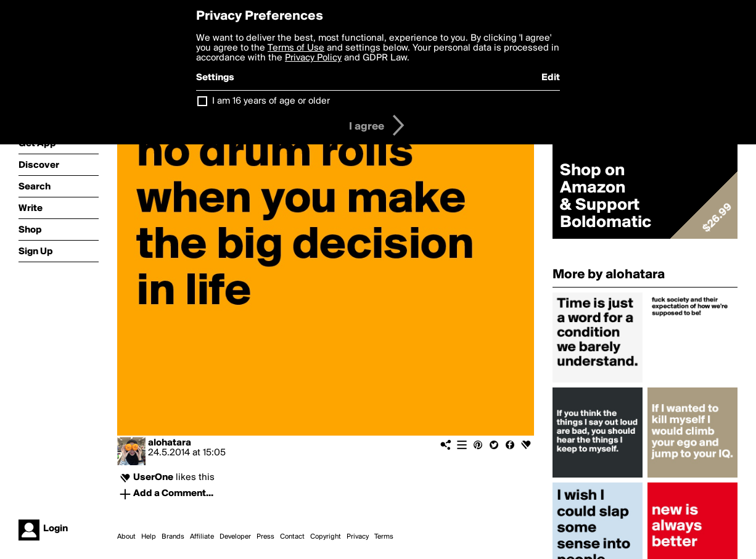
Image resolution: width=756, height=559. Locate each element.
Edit (551, 78)
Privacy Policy (313, 58)
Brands (173, 537)
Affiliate (202, 537)
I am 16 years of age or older (271, 101)
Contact (292, 537)
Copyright (326, 537)
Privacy (358, 537)
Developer (235, 537)
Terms (384, 537)
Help (149, 537)
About (126, 537)
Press (265, 537)
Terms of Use (296, 48)
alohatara (170, 443)
